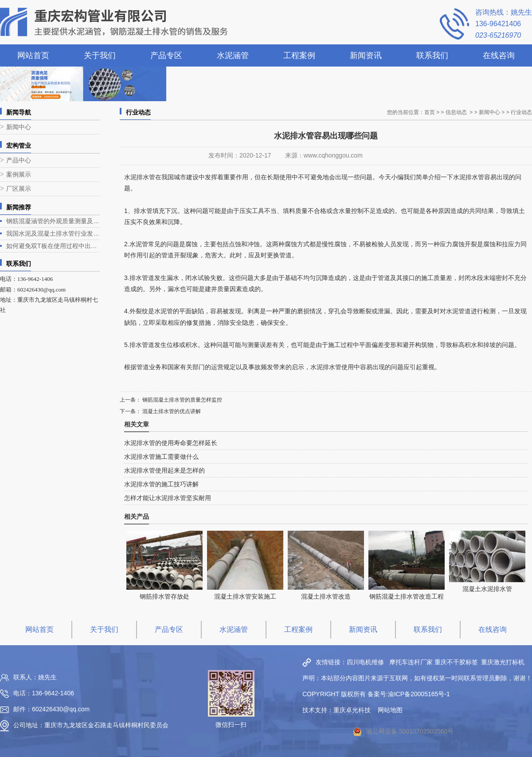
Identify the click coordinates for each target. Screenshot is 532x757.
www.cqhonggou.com (333, 155)
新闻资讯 (366, 55)
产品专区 (166, 55)
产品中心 (19, 160)
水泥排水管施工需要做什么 (161, 457)
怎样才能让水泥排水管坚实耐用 (168, 498)
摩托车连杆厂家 (411, 662)
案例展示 (19, 175)
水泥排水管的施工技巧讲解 (161, 484)
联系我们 (432, 55)
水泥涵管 (233, 55)
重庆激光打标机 (503, 662)
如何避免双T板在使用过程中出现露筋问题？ (53, 246)
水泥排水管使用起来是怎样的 (164, 470)
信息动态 (456, 112)
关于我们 (100, 55)
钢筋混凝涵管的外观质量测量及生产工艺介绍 (53, 221)
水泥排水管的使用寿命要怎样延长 (171, 443)
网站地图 (390, 710)
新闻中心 (19, 127)
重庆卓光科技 (352, 710)
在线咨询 (499, 55)
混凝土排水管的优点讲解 (171, 411)
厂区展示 (19, 189)
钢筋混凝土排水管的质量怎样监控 (182, 400)
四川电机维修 (365, 662)
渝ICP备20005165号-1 (419, 694)
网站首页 (33, 55)
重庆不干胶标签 (456, 662)
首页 (430, 112)
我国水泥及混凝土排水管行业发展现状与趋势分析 (53, 233)
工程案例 (299, 55)
